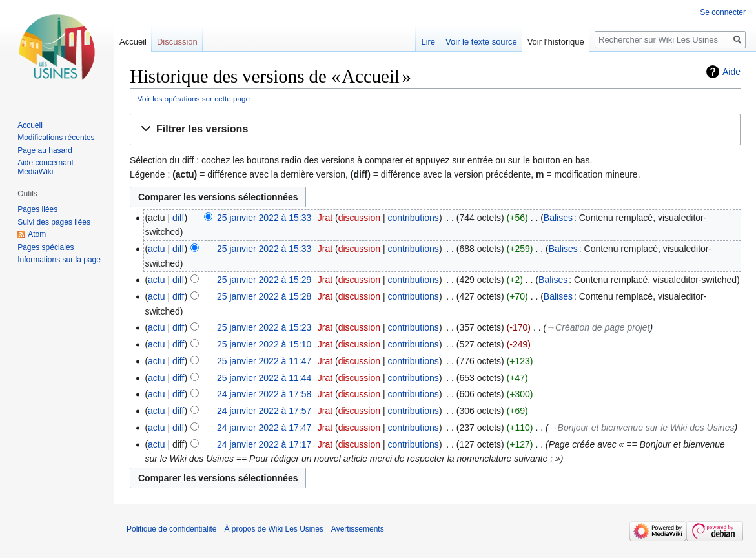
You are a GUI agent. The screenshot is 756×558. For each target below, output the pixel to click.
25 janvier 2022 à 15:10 (264, 344)
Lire (428, 42)
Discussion (177, 42)
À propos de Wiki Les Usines (273, 529)
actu (156, 249)
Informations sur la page (59, 260)
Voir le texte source (481, 42)
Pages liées (37, 209)
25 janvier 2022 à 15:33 (264, 218)
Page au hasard (45, 150)
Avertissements (358, 529)
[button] (435, 129)
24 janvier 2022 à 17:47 (264, 428)
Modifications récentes (56, 138)
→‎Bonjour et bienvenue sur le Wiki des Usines (642, 428)
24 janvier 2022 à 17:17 (264, 444)
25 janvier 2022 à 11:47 (264, 361)
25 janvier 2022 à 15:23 (264, 327)
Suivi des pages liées (54, 222)
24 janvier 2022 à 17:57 (264, 411)
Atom (37, 234)
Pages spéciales (46, 247)
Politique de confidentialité (171, 529)
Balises (558, 218)
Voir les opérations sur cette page (194, 98)
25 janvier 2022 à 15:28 (264, 296)
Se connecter (723, 12)
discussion (359, 218)
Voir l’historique (556, 42)
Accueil (133, 42)
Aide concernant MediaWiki (46, 167)
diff (178, 218)
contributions (413, 218)
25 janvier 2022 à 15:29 (264, 280)
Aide (731, 72)
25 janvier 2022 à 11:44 (264, 378)
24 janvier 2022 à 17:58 (264, 394)
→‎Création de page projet (598, 327)
